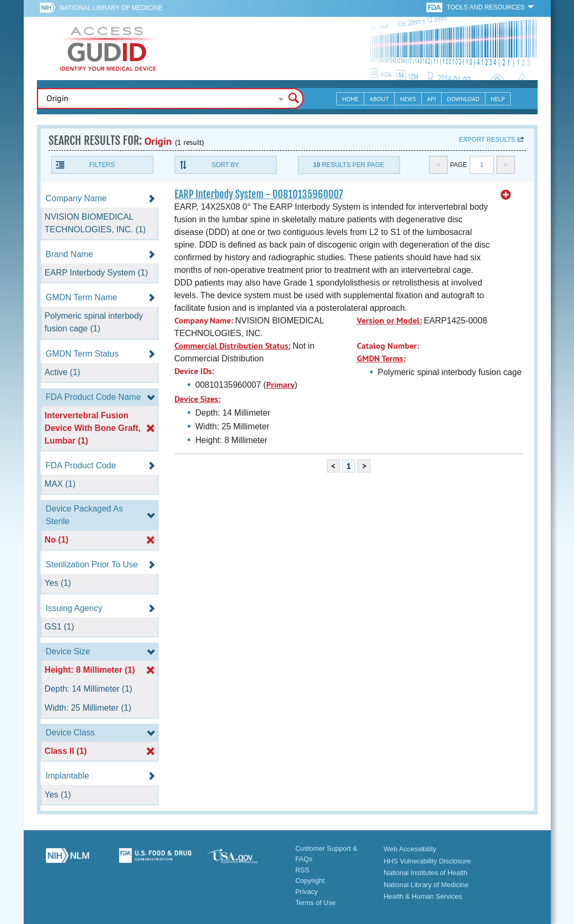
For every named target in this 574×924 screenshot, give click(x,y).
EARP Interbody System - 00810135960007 (259, 194)
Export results (487, 140)
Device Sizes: (197, 399)
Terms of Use (315, 903)
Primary (280, 385)
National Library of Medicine (111, 8)
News (408, 99)
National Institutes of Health (426, 873)
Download (463, 99)
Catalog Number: (388, 346)
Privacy (307, 892)
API (431, 99)
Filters (102, 165)
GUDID (108, 48)
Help (498, 99)
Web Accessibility (410, 849)
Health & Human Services (423, 896)
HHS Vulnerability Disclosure (427, 861)
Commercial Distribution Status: (232, 346)
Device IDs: (194, 371)
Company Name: (204, 321)
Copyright (310, 881)
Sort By (225, 165)
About (379, 99)
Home (350, 99)
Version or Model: (389, 321)
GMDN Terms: (381, 358)
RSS (302, 870)
